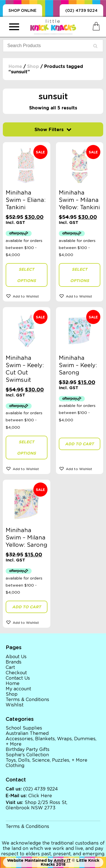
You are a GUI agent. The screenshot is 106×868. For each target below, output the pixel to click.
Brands (14, 662)
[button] (27, 296)
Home (15, 66)
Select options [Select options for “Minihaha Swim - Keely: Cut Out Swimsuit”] (26, 448)
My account (18, 689)
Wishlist (15, 705)
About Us (16, 657)
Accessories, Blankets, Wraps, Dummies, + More (51, 742)
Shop (33, 66)
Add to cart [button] (79, 444)
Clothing (15, 766)
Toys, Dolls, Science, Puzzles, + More (46, 760)
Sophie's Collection (27, 755)
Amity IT (62, 860)
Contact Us (18, 678)
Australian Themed (27, 733)
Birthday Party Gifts (28, 750)
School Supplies (24, 728)
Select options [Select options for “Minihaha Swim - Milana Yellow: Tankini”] (80, 275)
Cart (10, 667)
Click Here (40, 796)
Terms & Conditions (27, 700)
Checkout (16, 673)
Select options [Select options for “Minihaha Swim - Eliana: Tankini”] (26, 275)
